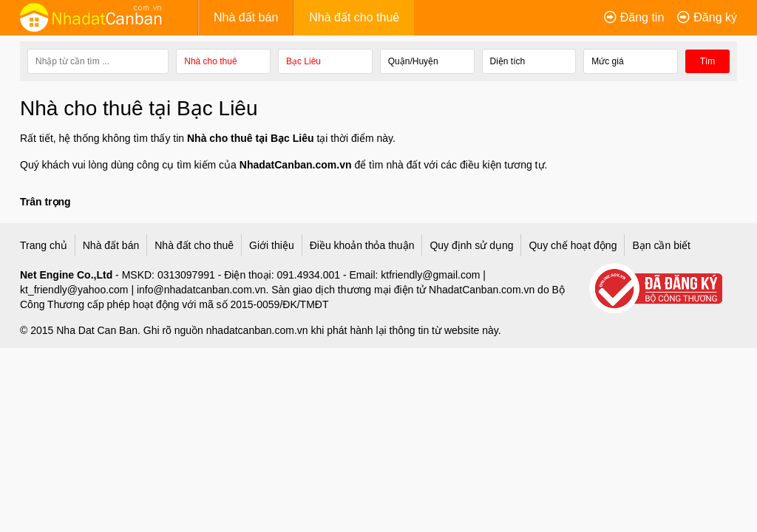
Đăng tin (642, 17)
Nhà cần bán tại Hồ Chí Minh (593, 137)
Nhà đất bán (246, 17)
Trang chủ (44, 244)
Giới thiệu (272, 244)
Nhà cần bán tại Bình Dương (593, 183)
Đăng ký (715, 17)
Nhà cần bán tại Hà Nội (580, 160)
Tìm (708, 61)
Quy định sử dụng (471, 244)
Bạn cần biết (661, 244)
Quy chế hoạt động (573, 244)
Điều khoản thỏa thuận (362, 244)
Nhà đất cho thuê (354, 17)
